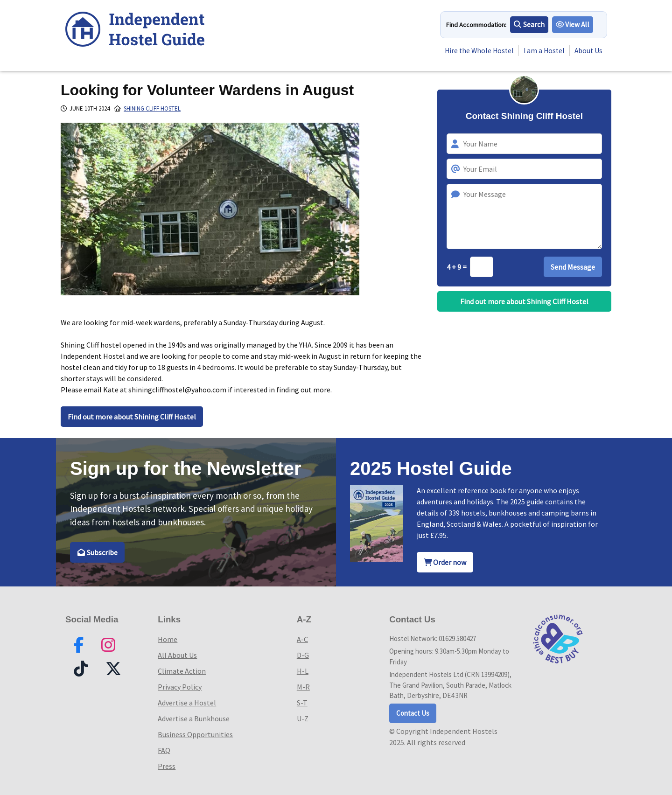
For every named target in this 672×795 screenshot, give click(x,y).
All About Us (177, 655)
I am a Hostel (542, 51)
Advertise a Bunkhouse (194, 718)
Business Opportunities (195, 734)
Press (167, 766)
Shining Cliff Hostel (152, 108)
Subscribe (97, 552)
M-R (303, 687)
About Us (588, 51)
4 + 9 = (457, 267)
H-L (303, 671)
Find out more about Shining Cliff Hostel (132, 417)
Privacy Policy (180, 687)
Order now (445, 562)
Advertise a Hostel (187, 703)
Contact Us (413, 713)
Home (168, 639)
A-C (302, 639)
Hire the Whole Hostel (475, 51)
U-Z (303, 718)
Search (529, 25)
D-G (303, 655)
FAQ (164, 750)
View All (573, 25)
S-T (302, 703)
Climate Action (182, 671)
